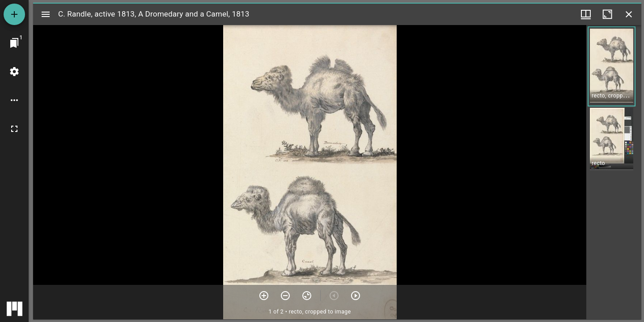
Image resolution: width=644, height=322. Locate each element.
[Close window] (629, 14)
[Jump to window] (14, 43)
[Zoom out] (285, 296)
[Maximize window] (607, 14)
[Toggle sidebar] (46, 14)
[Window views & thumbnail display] (586, 14)
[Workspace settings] (14, 72)
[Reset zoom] (307, 296)
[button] (612, 66)
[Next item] (356, 296)
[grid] (614, 172)
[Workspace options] (14, 100)
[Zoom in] (264, 296)
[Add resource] (14, 14)
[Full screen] (14, 129)
